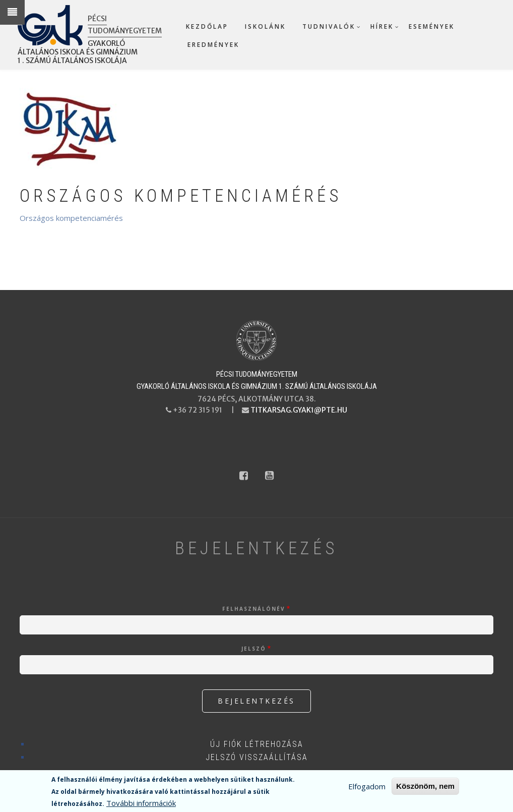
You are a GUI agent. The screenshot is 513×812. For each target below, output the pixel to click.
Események (432, 26)
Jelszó (254, 649)
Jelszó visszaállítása (257, 757)
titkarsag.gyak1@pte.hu (299, 410)
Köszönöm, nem (425, 788)
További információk (141, 804)
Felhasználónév (254, 609)
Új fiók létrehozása (257, 744)
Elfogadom (367, 788)
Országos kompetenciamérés (71, 218)
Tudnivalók (329, 26)
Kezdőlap (207, 26)
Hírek (382, 26)
